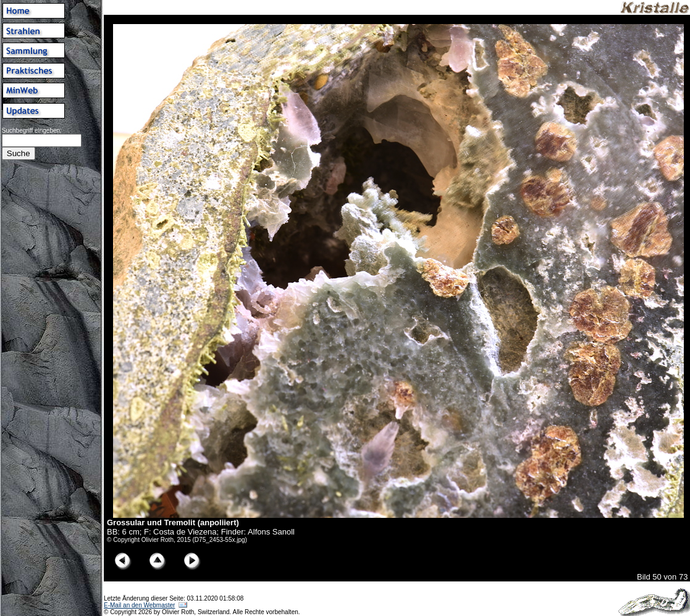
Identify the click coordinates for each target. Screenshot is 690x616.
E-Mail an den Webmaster (139, 605)
